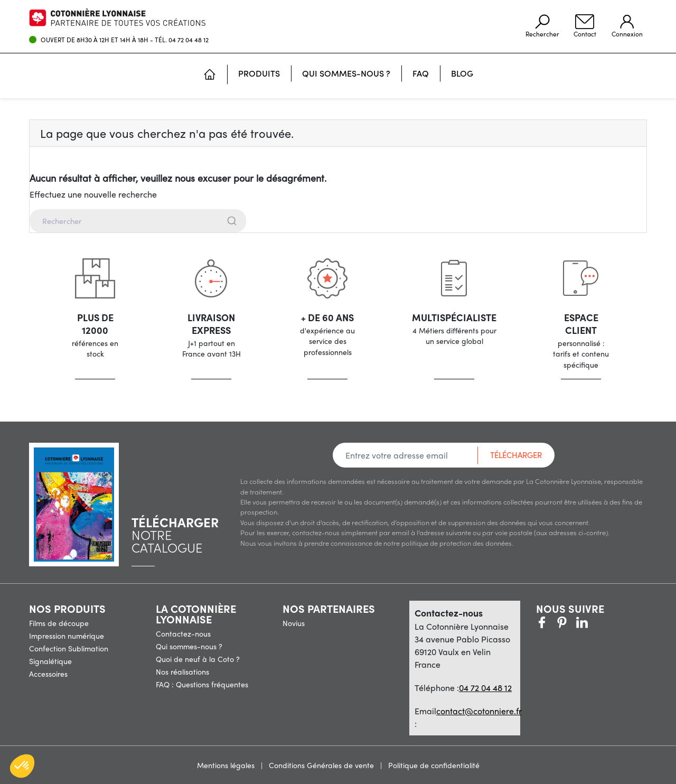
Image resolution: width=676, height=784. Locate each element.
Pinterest (562, 622)
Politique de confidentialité (434, 765)
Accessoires (48, 674)
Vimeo (582, 622)
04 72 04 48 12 (189, 40)
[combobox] (338, 221)
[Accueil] (210, 76)
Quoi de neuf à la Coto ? (198, 659)
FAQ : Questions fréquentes (202, 684)
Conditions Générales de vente (322, 765)
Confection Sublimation (69, 648)
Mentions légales (227, 765)
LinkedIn (602, 622)
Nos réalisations (182, 671)
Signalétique (50, 661)
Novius (294, 623)
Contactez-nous (183, 633)
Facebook (542, 622)
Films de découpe (59, 623)
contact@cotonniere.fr (479, 711)
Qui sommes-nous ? (189, 646)
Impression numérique (67, 636)
